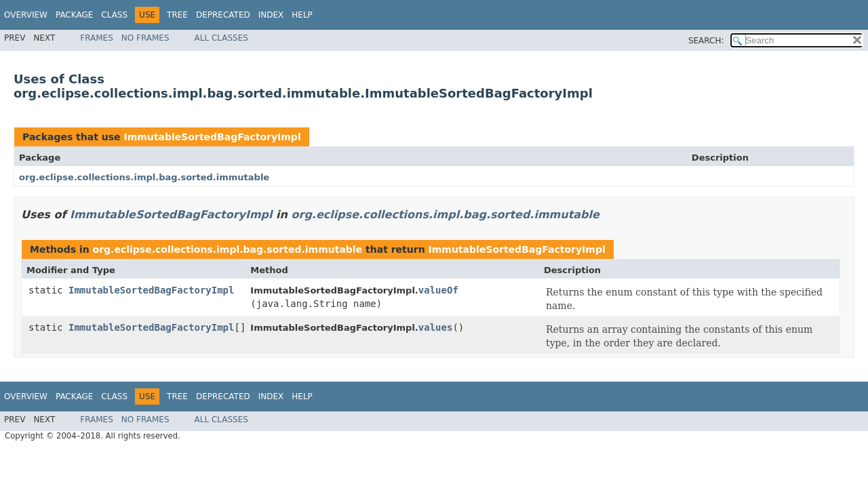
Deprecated (223, 15)
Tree (177, 15)
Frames (97, 38)
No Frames (145, 38)
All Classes (221, 38)
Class (114, 15)
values (436, 327)
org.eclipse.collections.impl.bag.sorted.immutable (144, 177)
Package (74, 15)
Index (271, 15)
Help (302, 15)
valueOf (438, 290)
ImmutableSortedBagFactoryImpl (212, 137)
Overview (26, 15)
